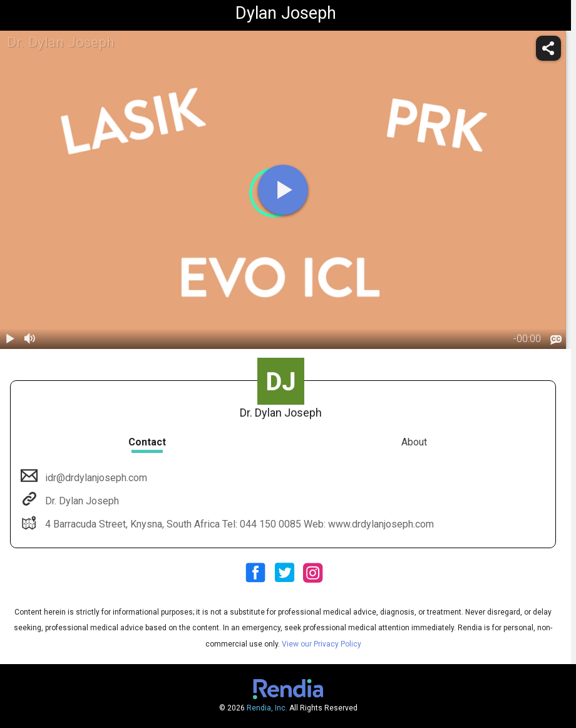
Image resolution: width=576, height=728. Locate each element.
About (414, 442)
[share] (548, 48)
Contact (147, 442)
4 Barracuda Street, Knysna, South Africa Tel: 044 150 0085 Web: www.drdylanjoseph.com (238, 524)
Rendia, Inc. (267, 708)
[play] (283, 190)
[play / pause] (10, 339)
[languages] (556, 340)
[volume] (30, 339)
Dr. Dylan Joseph (81, 501)
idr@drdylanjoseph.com (95, 478)
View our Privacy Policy (321, 644)
